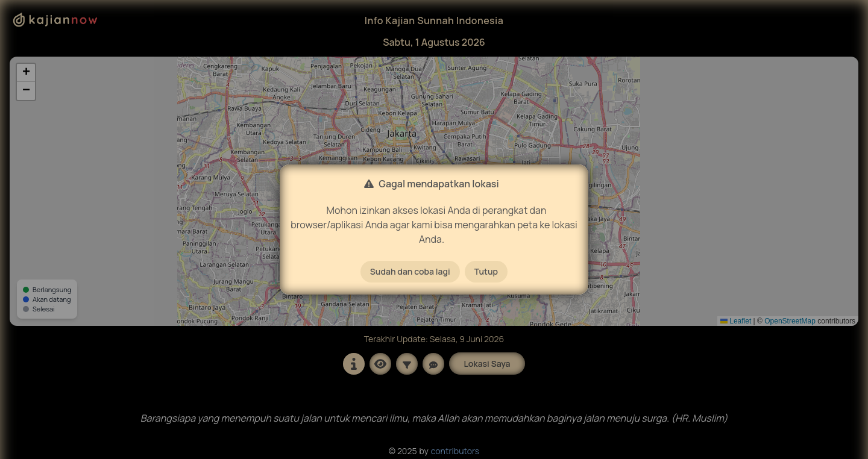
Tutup (486, 271)
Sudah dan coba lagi (410, 271)
